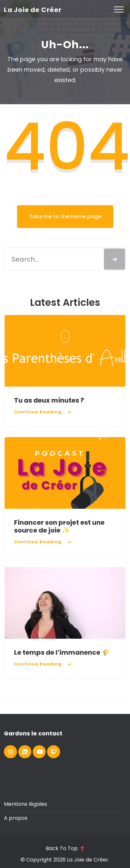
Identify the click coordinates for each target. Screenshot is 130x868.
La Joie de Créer (33, 10)
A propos (16, 818)
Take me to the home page (65, 216)
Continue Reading (38, 412)
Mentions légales (25, 804)
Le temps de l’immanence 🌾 (62, 652)
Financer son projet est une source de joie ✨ (59, 526)
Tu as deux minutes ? (50, 400)
